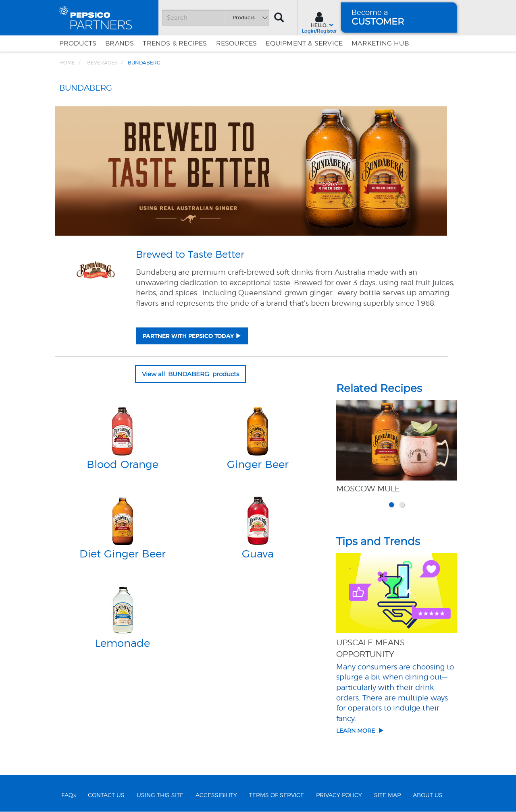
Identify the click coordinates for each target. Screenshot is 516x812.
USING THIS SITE (160, 795)
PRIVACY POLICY (339, 795)
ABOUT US (428, 795)
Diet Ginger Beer (123, 554)
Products (78, 43)
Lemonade (123, 644)
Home (67, 63)
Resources (237, 43)
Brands (120, 43)
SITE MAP (387, 795)
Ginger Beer (258, 465)
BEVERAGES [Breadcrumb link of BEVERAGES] (102, 63)
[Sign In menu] (319, 22)
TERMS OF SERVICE (277, 795)
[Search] (216, 18)
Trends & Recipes (175, 43)
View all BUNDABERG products (190, 374)
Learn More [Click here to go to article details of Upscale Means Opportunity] (360, 731)
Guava (258, 554)
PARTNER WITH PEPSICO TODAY (188, 336)
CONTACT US (106, 795)
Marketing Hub (380, 43)
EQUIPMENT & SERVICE (304, 43)
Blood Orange (123, 465)
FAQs (69, 795)
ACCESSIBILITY (216, 795)
